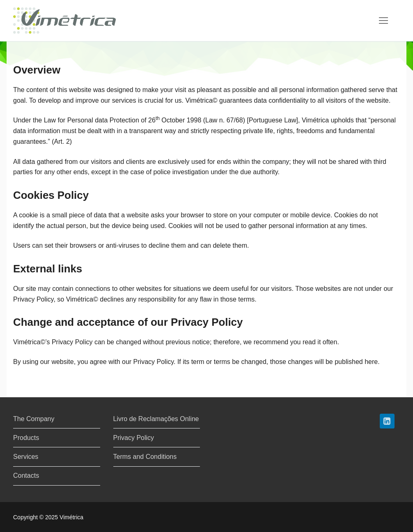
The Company (34, 419)
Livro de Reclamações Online (156, 419)
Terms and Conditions (145, 457)
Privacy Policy (134, 438)
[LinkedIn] (387, 421)
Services (26, 457)
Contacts (26, 476)
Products (26, 438)
